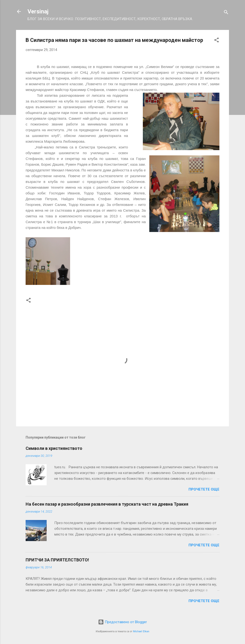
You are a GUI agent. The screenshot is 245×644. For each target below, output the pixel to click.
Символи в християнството (54, 448)
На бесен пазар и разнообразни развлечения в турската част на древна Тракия (107, 504)
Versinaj (38, 11)
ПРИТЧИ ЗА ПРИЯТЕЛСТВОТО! (57, 560)
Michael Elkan (141, 631)
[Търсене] (226, 13)
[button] (217, 41)
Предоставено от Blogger (122, 622)
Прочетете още (204, 489)
